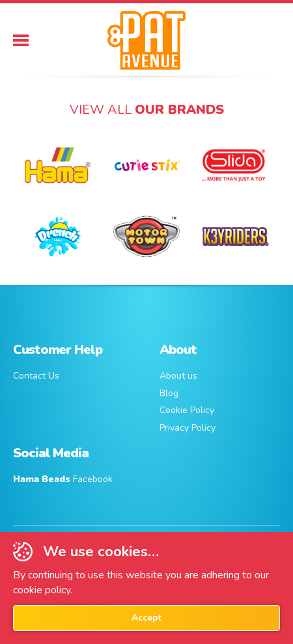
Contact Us (36, 376)
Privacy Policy (188, 428)
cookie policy (42, 590)
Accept (146, 618)
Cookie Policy (187, 410)
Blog (169, 393)
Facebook (63, 479)
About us (178, 376)
